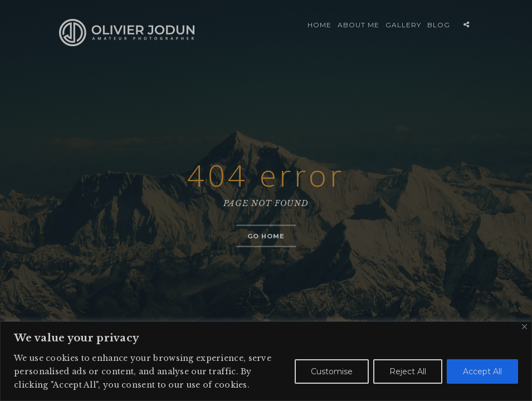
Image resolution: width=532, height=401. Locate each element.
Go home (266, 236)
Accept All (482, 371)
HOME (319, 25)
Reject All (408, 371)
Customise (332, 371)
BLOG (439, 25)
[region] (266, 361)
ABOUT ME (358, 25)
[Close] (524, 327)
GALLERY (403, 25)
